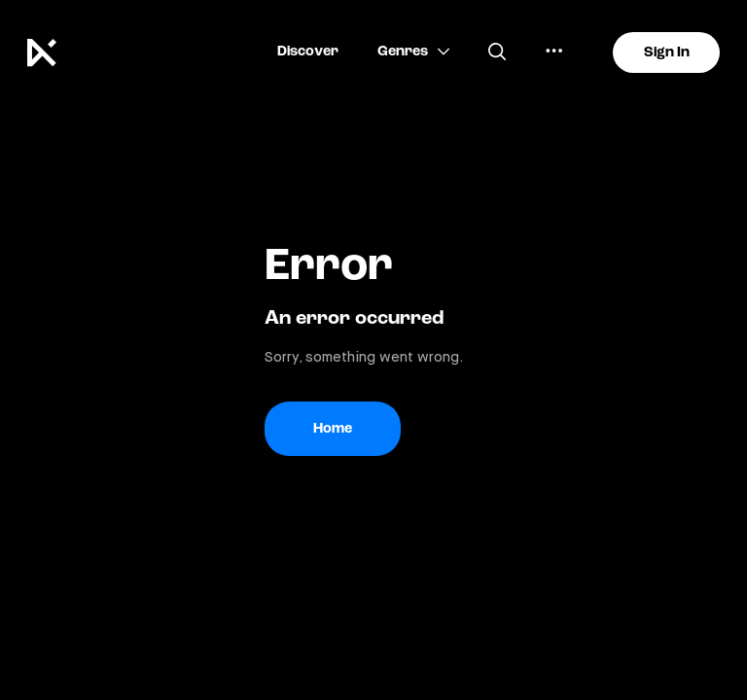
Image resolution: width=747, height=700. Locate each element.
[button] (308, 52)
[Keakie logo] (50, 52)
